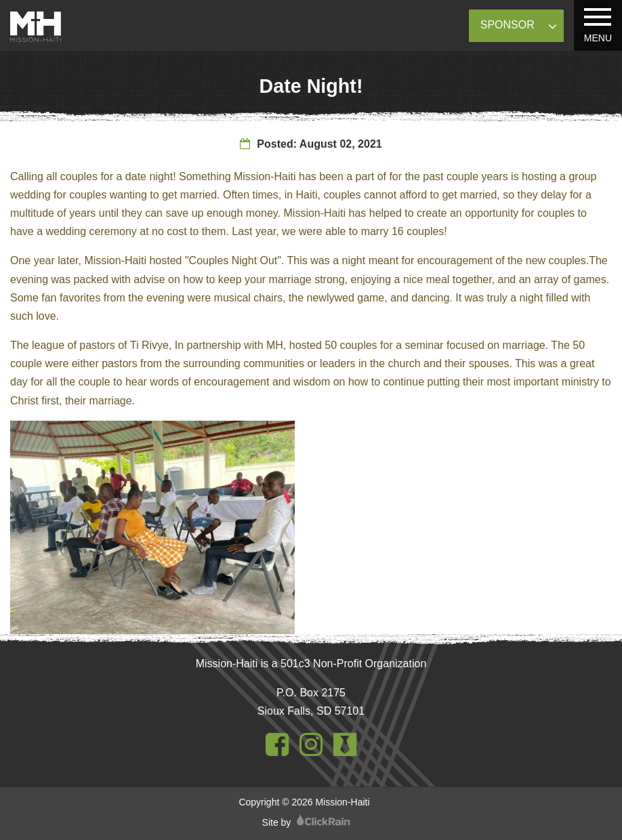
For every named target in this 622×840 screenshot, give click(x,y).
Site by (307, 822)
